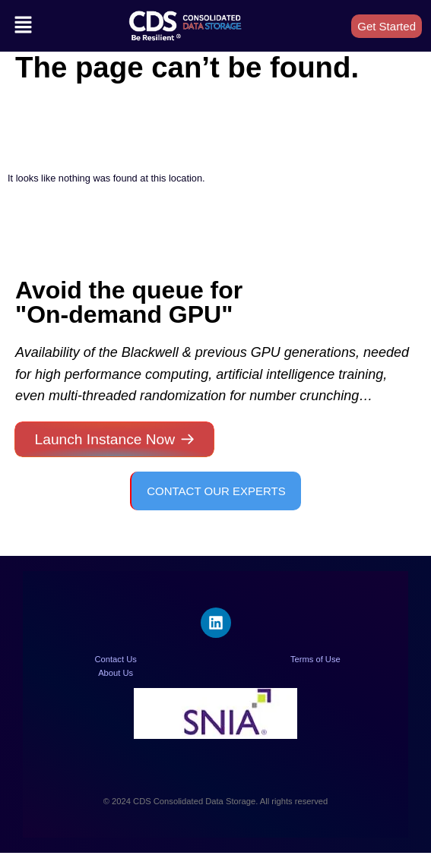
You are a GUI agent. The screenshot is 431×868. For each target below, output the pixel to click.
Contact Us (115, 659)
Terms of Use (315, 659)
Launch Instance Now (105, 439)
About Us (116, 673)
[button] (23, 26)
